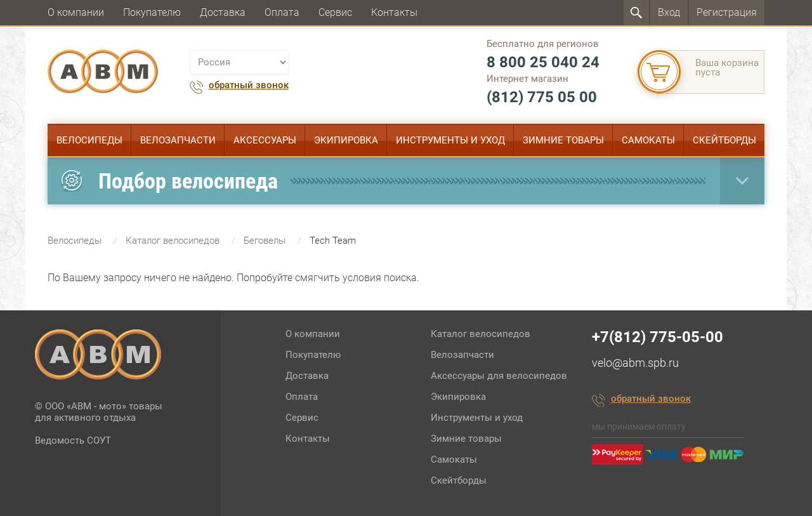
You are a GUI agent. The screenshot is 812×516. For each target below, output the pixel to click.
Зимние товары (563, 140)
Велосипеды (89, 140)
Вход (669, 12)
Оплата (282, 12)
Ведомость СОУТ (73, 440)
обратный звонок (249, 86)
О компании (76, 12)
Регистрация (727, 12)
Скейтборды (724, 140)
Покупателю (152, 12)
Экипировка (346, 140)
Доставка (223, 12)
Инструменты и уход (450, 140)
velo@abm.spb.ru (635, 363)
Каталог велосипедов (481, 334)
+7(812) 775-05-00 (658, 337)
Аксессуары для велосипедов (499, 376)
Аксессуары (265, 140)
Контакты (394, 12)
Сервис (335, 12)
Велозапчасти (178, 140)
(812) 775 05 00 (542, 97)
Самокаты (648, 140)
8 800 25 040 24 (543, 62)
